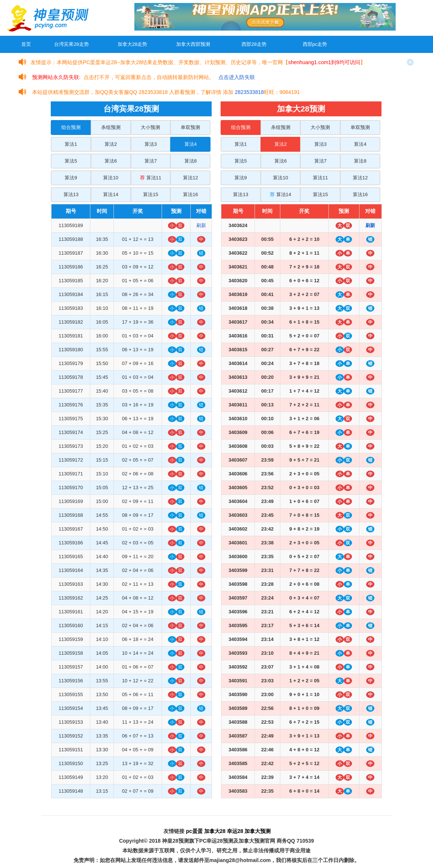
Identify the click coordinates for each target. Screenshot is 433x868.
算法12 (190, 178)
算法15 (150, 194)
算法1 (71, 144)
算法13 (71, 194)
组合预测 (71, 127)
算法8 (191, 161)
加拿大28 (215, 831)
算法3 (151, 144)
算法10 (110, 178)
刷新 (201, 225)
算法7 (151, 161)
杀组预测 (111, 127)
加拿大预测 (258, 831)
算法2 (111, 144)
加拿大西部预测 (193, 44)
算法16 (190, 194)
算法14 (110, 194)
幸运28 (235, 831)
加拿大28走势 (132, 44)
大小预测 (150, 127)
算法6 (111, 161)
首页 (26, 44)
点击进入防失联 (237, 77)
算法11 (151, 178)
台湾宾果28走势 (71, 44)
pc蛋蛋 (194, 831)
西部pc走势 (315, 44)
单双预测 (190, 127)
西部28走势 (254, 44)
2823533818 (249, 92)
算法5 (71, 161)
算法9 (71, 178)
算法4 (191, 144)
